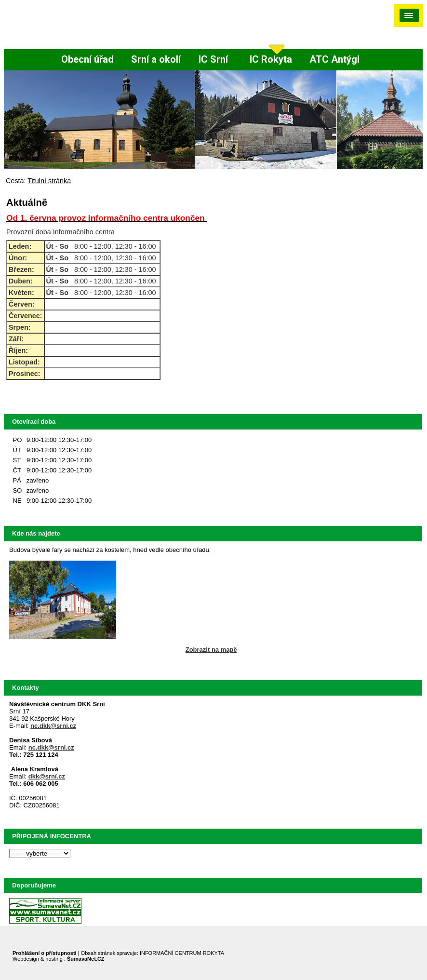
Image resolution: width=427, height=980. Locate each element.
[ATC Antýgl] (334, 60)
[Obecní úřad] (87, 60)
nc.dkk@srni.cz (53, 726)
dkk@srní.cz (47, 776)
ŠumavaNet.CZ (86, 959)
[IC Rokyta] (271, 60)
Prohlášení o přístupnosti (45, 953)
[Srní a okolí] (156, 60)
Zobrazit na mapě (211, 650)
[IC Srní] (215, 60)
